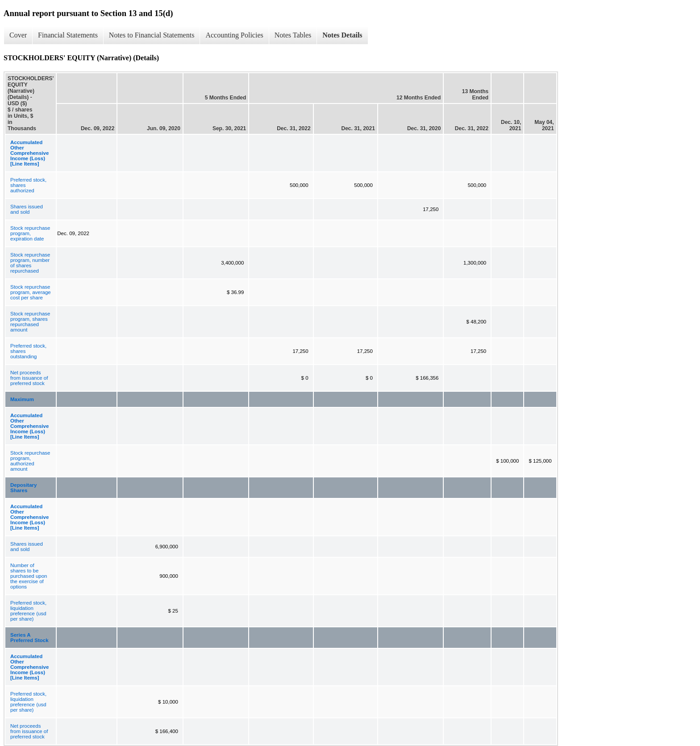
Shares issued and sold (27, 209)
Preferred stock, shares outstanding (28, 351)
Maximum (22, 399)
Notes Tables (293, 35)
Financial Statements (68, 35)
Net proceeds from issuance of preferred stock (29, 378)
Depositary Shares (23, 488)
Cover (18, 35)
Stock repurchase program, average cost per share (31, 292)
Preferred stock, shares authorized (28, 185)
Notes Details (342, 35)
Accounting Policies (234, 35)
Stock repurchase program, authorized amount (30, 461)
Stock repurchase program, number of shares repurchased (30, 263)
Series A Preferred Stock (29, 638)
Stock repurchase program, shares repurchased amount (30, 322)
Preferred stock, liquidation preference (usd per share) (28, 611)
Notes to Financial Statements (152, 35)
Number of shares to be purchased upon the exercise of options (29, 576)
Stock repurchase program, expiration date (30, 233)
